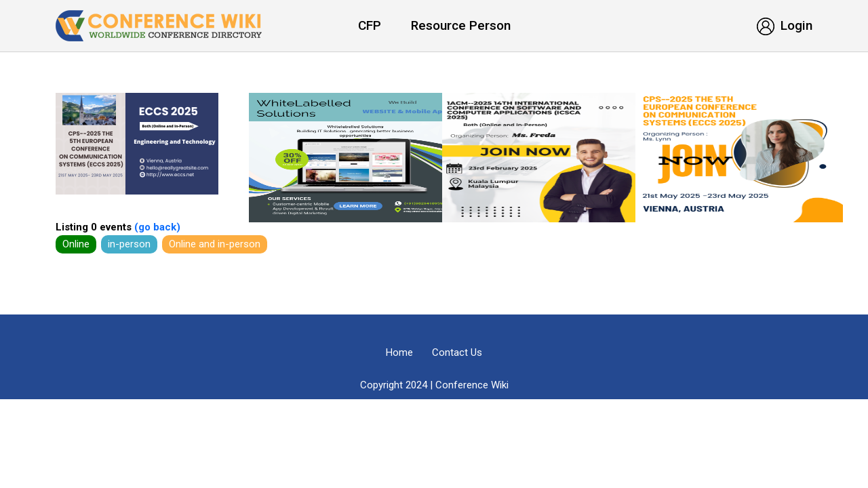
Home (399, 352)
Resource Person (461, 25)
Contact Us (457, 352)
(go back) (156, 227)
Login (785, 25)
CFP (370, 25)
